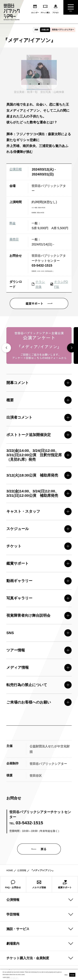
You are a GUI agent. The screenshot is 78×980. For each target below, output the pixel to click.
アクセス (56, 8)
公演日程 (16, 169)
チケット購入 (45, 8)
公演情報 (22, 837)
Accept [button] (72, 975)
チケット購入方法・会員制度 (28, 925)
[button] (30, 84)
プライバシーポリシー (20, 937)
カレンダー (35, 8)
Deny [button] (66, 975)
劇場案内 (13, 910)
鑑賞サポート (65, 851)
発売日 (14, 239)
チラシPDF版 (59, 284)
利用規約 (11, 945)
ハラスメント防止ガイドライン (26, 959)
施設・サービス (18, 895)
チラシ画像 (38, 284)
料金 (12, 223)
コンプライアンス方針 (20, 952)
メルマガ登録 (39, 851)
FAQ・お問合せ (13, 851)
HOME (10, 837)
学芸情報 (13, 881)
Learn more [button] (6, 977)
